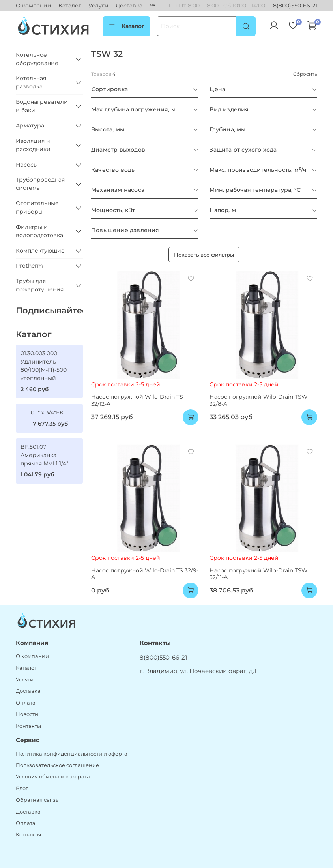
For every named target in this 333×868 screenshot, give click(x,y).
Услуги (98, 6)
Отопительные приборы (37, 207)
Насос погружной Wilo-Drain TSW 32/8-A (259, 400)
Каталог (70, 6)
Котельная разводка (31, 82)
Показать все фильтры (204, 255)
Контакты (28, 726)
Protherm (29, 266)
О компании (34, 6)
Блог (22, 788)
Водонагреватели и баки (42, 106)
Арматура (30, 126)
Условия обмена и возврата (53, 777)
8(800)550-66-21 (295, 6)
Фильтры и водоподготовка (39, 231)
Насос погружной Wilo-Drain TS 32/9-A (145, 574)
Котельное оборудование (37, 59)
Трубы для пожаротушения (40, 285)
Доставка (129, 6)
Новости (27, 714)
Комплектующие (40, 251)
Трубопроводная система (40, 184)
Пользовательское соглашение (57, 765)
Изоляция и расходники (33, 145)
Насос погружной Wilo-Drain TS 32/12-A (137, 400)
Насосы (27, 165)
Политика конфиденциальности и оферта (72, 754)
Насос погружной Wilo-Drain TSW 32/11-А (259, 574)
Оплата (26, 703)
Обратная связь (37, 800)
